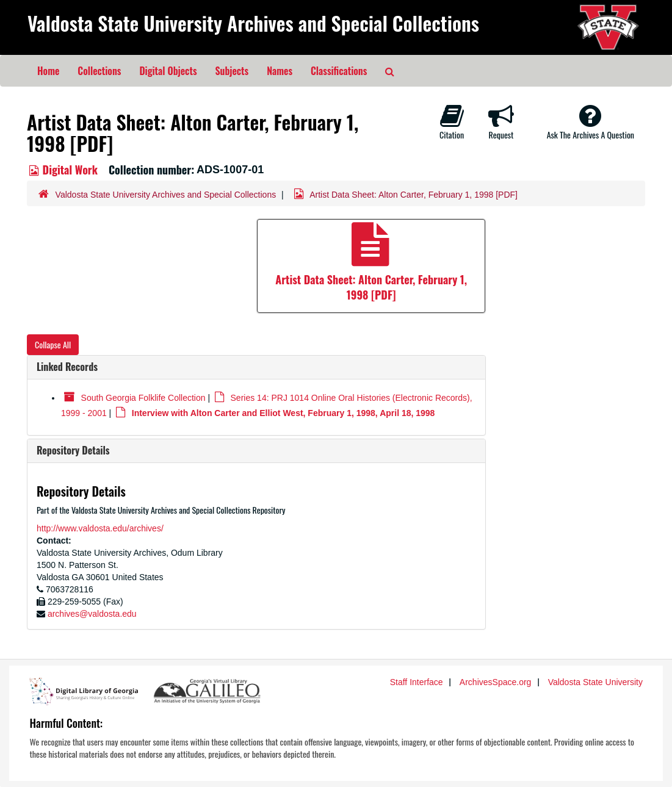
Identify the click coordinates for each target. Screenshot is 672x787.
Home (48, 71)
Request (501, 122)
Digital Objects (168, 71)
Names (280, 71)
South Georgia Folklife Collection (143, 398)
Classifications (339, 71)
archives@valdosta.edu (92, 614)
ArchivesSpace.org (496, 682)
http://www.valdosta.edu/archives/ (100, 528)
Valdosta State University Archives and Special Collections (253, 23)
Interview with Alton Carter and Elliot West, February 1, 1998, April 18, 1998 (284, 413)
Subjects (232, 71)
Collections (99, 71)
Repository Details (73, 450)
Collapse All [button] (53, 344)
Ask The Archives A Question (591, 122)
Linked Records (67, 367)
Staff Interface (417, 682)
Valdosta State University (595, 682)
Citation (452, 122)
